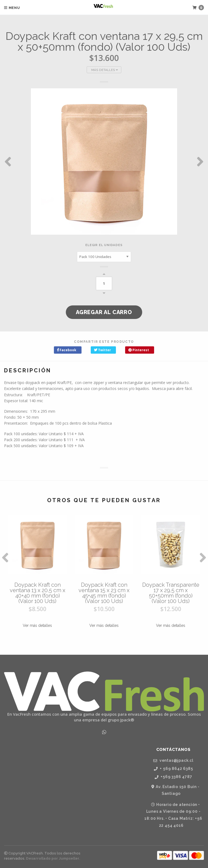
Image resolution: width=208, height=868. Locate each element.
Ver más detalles (37, 625)
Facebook (67, 350)
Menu (12, 8)
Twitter (103, 350)
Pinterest (139, 350)
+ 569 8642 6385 (173, 769)
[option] (104, 162)
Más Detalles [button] (105, 70)
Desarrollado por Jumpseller (53, 858)
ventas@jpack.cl (173, 761)
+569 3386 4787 (173, 777)
